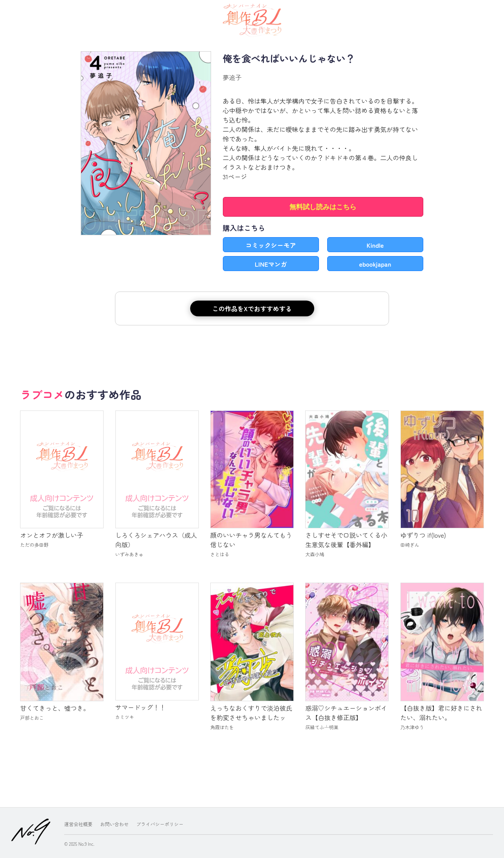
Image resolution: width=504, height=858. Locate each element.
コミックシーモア (271, 245)
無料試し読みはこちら (323, 207)
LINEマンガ (271, 264)
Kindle (375, 245)
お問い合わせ (115, 824)
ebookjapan (375, 264)
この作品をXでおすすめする (252, 308)
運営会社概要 (78, 824)
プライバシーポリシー (160, 824)
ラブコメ (42, 394)
